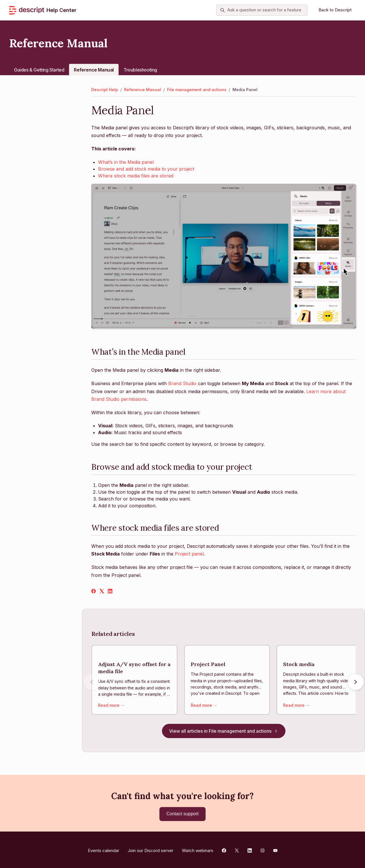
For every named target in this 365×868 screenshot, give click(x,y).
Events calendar (104, 849)
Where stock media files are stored (136, 176)
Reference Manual (94, 70)
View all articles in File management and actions (224, 732)
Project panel (189, 554)
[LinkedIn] (110, 592)
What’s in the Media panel (126, 162)
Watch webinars (198, 849)
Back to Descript (335, 10)
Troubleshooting (140, 70)
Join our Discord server (151, 849)
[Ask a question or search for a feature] (262, 10)
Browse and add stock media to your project (146, 169)
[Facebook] (94, 592)
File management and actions (197, 90)
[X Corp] (102, 592)
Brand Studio (183, 383)
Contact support (183, 814)
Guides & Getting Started (39, 70)
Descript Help (105, 90)
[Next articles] (356, 683)
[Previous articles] (92, 683)
